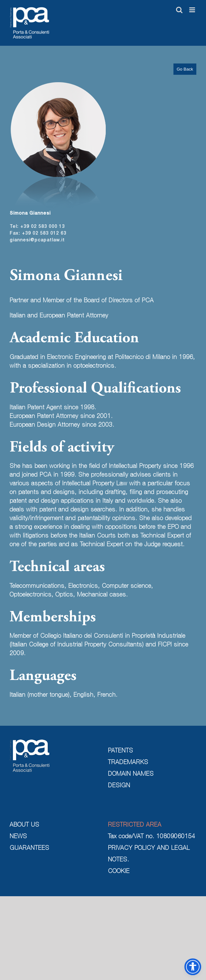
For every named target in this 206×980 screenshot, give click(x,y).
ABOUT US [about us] (25, 825)
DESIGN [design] (119, 786)
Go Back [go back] (185, 69)
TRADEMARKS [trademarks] (128, 763)
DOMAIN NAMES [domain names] (131, 774)
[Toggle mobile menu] (193, 10)
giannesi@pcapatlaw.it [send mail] (37, 240)
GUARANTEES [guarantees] (29, 849)
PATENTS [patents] (121, 751)
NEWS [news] (18, 837)
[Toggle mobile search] (179, 10)
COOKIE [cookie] (119, 872)
